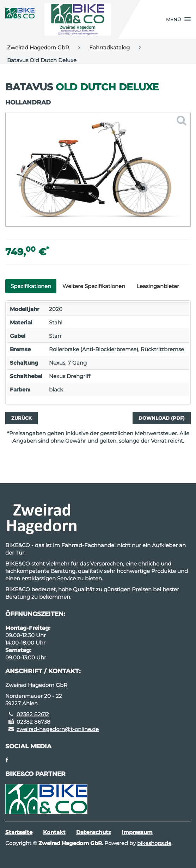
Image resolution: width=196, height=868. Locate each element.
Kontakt (54, 832)
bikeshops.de (154, 843)
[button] (178, 19)
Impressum (137, 832)
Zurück (22, 418)
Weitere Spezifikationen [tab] (94, 286)
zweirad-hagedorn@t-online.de (58, 729)
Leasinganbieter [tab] (158, 286)
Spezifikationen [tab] (31, 286)
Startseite (19, 832)
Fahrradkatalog (109, 47)
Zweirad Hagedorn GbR (38, 47)
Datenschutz (94, 832)
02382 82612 (33, 714)
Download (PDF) (162, 418)
